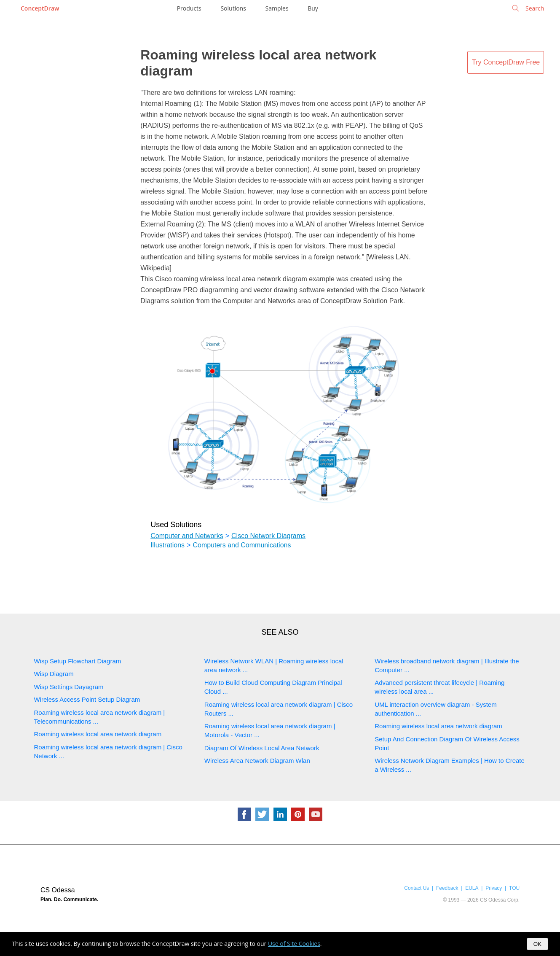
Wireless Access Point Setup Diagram (87, 699)
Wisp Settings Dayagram (69, 687)
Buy (313, 8)
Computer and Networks (187, 536)
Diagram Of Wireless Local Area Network (262, 748)
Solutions (233, 8)
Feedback (447, 888)
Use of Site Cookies (294, 944)
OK (537, 944)
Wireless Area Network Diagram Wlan (257, 761)
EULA (472, 888)
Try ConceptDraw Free (506, 62)
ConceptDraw (40, 8)
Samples (277, 8)
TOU (514, 888)
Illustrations (167, 545)
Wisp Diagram (54, 674)
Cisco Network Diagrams (268, 536)
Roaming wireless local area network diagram (98, 734)
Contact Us (417, 888)
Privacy (494, 888)
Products (189, 8)
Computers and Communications (242, 545)
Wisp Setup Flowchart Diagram (78, 661)
